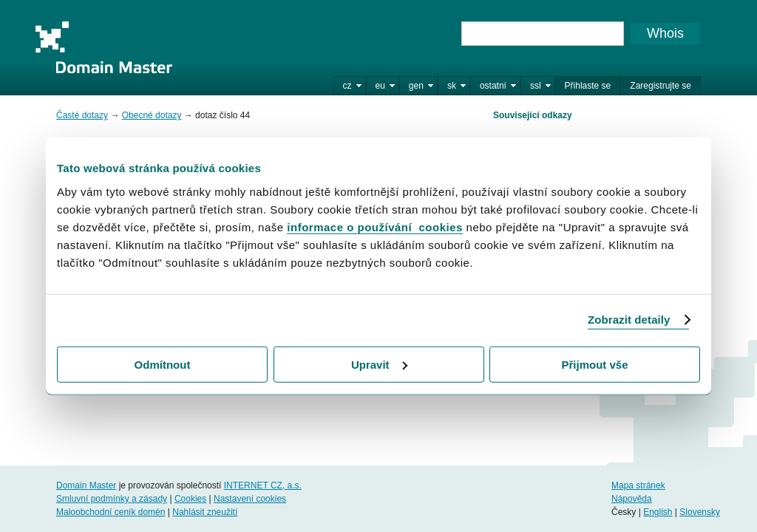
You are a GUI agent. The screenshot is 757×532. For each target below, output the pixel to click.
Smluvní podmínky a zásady (112, 499)
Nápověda (632, 499)
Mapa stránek (638, 485)
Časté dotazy (82, 115)
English (658, 512)
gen (416, 86)
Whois (665, 33)
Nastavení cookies (250, 499)
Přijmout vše (594, 364)
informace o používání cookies (375, 226)
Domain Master (103, 47)
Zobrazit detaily (629, 320)
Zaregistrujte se (661, 86)
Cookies (190, 499)
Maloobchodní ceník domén (111, 512)
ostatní (493, 86)
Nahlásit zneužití (205, 512)
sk (452, 86)
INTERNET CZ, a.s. (263, 485)
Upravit (379, 364)
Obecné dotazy (152, 115)
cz (347, 86)
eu (380, 86)
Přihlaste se (588, 86)
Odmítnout (163, 364)
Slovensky (700, 512)
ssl (536, 86)
